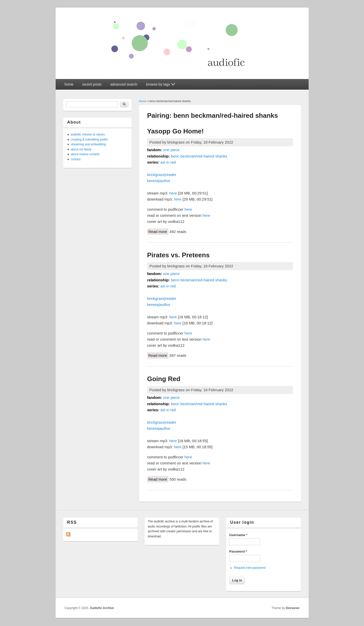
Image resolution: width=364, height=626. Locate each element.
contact (76, 159)
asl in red (168, 162)
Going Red (164, 379)
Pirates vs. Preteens (178, 255)
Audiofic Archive (102, 608)
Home (143, 101)
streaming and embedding (88, 144)
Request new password (250, 568)
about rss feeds (81, 149)
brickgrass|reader (162, 175)
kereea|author (159, 181)
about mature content (85, 154)
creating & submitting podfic (89, 140)
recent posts (92, 84)
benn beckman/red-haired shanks (199, 156)
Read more (158, 231)
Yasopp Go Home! (176, 131)
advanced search (124, 84)
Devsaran (293, 608)
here (173, 193)
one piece (171, 150)
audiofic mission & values (88, 134)
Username (238, 535)
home (69, 84)
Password (238, 551)
